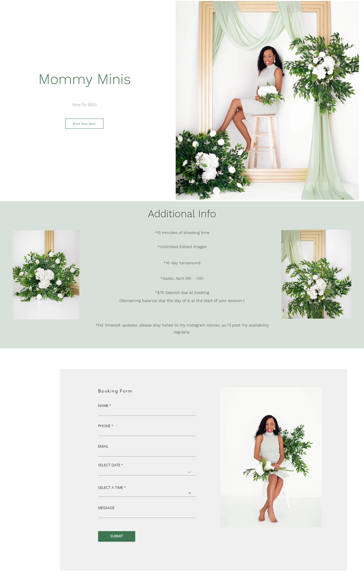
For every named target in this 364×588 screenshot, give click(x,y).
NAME (103, 406)
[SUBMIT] (117, 536)
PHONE (104, 426)
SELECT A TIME (111, 488)
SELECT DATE (109, 465)
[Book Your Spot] (84, 124)
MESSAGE (106, 508)
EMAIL (103, 446)
